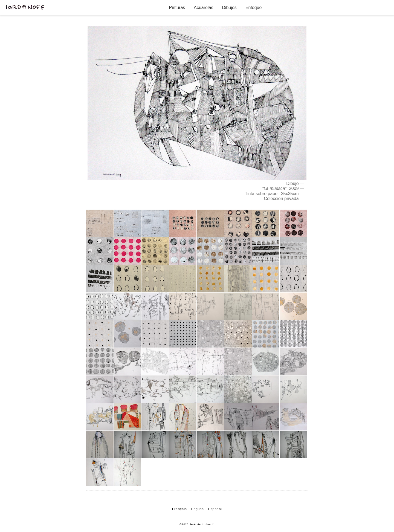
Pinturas (177, 8)
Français (179, 509)
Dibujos (229, 8)
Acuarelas (203, 8)
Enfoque (254, 8)
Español (215, 509)
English (198, 509)
